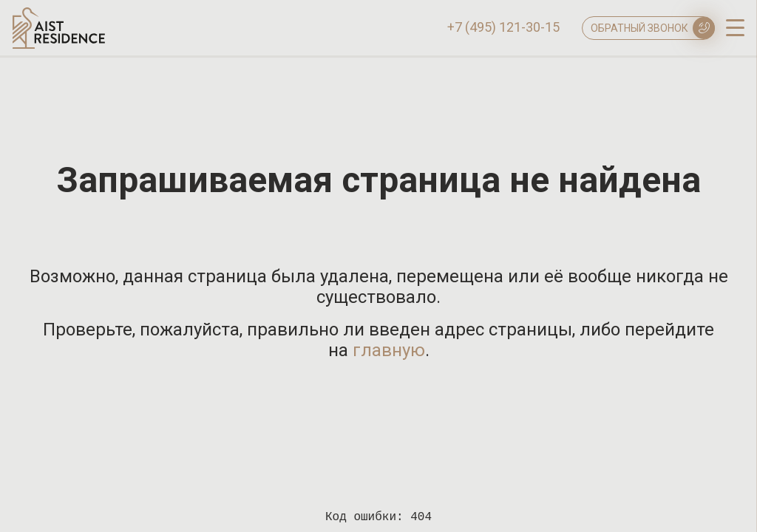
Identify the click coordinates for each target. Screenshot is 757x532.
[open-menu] (735, 27)
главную (389, 350)
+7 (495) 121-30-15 (503, 27)
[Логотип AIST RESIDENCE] (59, 45)
